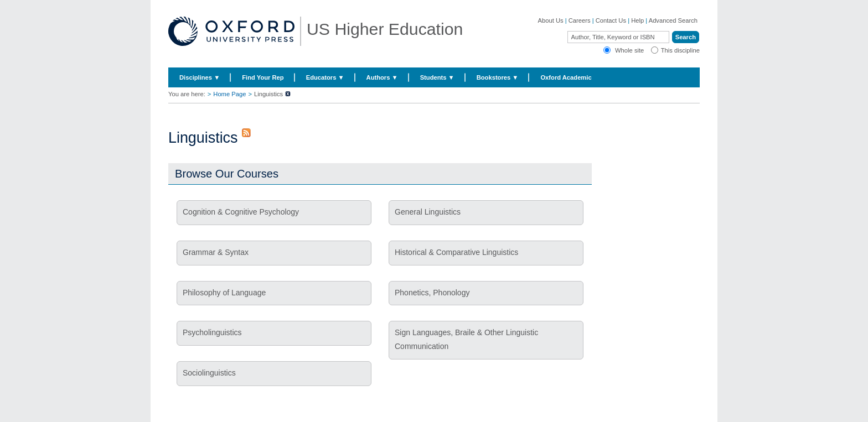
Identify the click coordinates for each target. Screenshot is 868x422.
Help (637, 20)
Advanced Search (673, 20)
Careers (580, 20)
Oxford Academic (566, 77)
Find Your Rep (263, 77)
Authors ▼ (382, 77)
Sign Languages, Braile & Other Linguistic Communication (466, 339)
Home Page (229, 94)
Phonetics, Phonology (432, 293)
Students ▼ (437, 77)
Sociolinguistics (209, 373)
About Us (551, 20)
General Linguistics (428, 212)
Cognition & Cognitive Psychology (241, 212)
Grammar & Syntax (216, 252)
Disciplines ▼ (200, 77)
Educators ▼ (325, 77)
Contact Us (611, 20)
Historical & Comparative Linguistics (456, 252)
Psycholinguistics (212, 332)
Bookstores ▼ (498, 77)
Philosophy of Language (224, 293)
